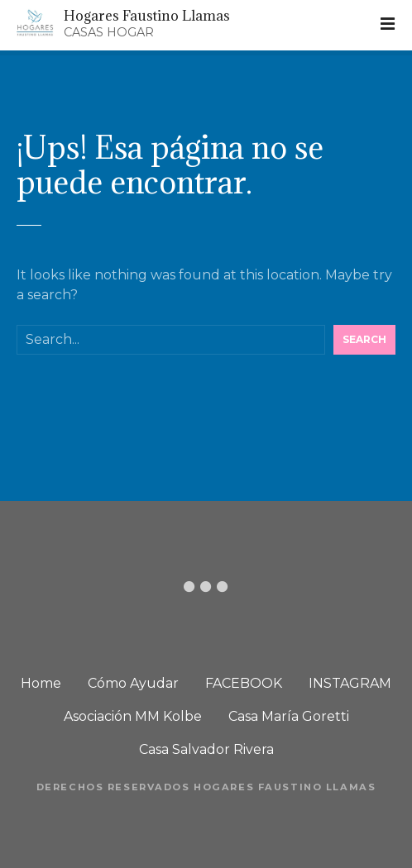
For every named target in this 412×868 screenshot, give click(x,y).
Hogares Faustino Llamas (147, 16)
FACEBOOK (244, 683)
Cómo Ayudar (133, 683)
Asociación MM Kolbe (133, 716)
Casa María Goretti (289, 716)
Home (41, 683)
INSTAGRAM (350, 683)
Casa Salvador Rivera (206, 749)
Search (364, 339)
